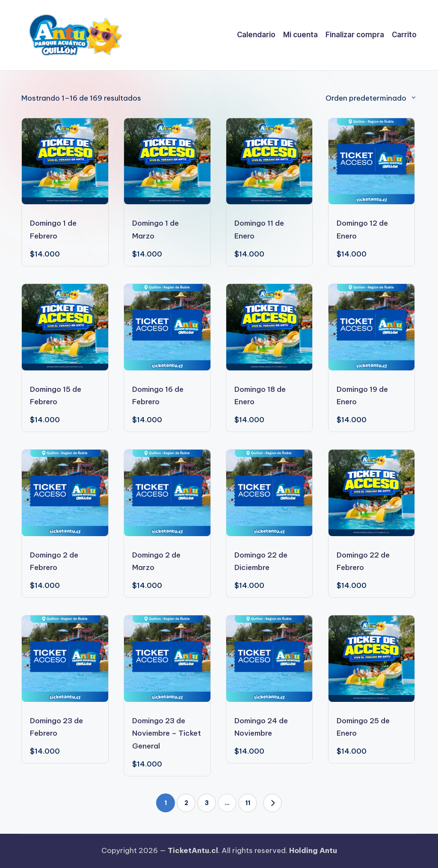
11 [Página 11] (248, 803)
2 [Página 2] (186, 803)
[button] (272, 803)
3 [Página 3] (207, 803)
